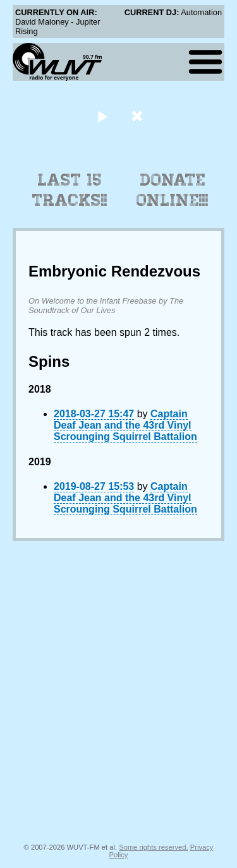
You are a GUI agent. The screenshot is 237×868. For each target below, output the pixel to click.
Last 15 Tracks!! (70, 190)
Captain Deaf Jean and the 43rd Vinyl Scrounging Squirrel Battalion (125, 425)
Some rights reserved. (153, 847)
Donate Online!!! (173, 190)
